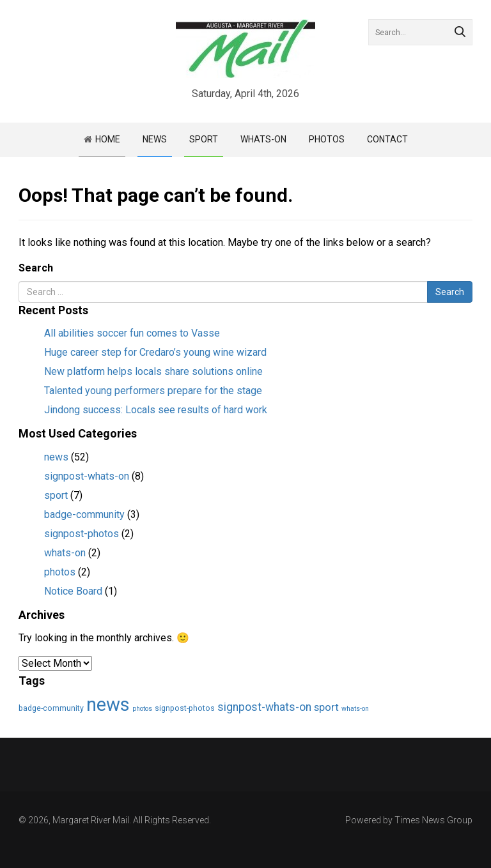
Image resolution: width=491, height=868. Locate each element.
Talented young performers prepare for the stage (153, 391)
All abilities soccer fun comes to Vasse (132, 333)
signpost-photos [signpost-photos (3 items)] (185, 708)
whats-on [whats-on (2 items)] (355, 709)
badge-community (84, 514)
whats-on (65, 553)
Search (36, 268)
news (56, 457)
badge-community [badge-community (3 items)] (51, 708)
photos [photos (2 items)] (142, 709)
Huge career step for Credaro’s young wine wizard (155, 352)
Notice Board (73, 591)
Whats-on (263, 139)
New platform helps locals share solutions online (153, 371)
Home (108, 139)
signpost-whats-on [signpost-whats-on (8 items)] (264, 707)
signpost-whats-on (87, 476)
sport (56, 495)
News (155, 139)
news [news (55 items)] (108, 704)
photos (60, 572)
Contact (387, 139)
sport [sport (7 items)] (326, 707)
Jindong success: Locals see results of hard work (156, 410)
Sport (204, 139)
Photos (327, 139)
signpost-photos (82, 534)
